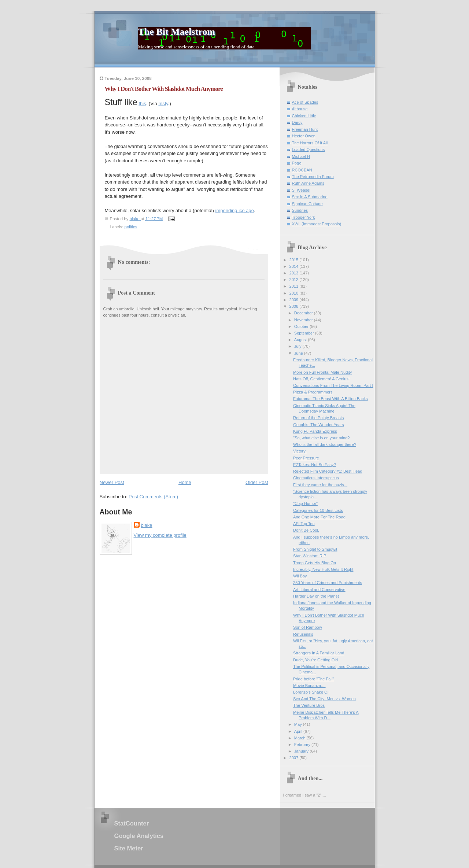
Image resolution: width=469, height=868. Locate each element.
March (300, 738)
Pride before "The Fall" (313, 679)
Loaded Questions (309, 149)
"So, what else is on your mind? (321, 438)
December (304, 313)
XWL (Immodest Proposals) (317, 224)
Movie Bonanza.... (309, 686)
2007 (295, 758)
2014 (295, 266)
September (305, 333)
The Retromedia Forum (313, 177)
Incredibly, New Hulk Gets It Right (323, 569)
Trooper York (304, 217)
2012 (295, 280)
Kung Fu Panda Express (315, 431)
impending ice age (235, 210)
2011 (295, 286)
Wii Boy (300, 576)
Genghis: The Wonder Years (318, 425)
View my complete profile (160, 535)
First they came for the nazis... (320, 485)
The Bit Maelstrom (177, 32)
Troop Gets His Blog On (315, 563)
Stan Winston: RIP (310, 556)
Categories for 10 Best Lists (318, 510)
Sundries (300, 210)
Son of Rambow (308, 627)
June (299, 353)
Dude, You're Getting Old (315, 660)
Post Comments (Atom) (153, 497)
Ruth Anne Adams (308, 183)
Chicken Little (304, 116)
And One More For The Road (319, 517)
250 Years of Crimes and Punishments (328, 583)
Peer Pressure (306, 458)
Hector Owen (304, 136)
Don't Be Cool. (306, 530)
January (302, 751)
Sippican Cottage (307, 204)
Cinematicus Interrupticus (316, 478)
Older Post (257, 482)
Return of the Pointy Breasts (318, 418)
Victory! (300, 451)
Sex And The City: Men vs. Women (324, 699)
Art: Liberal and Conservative (319, 590)
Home (185, 482)
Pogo (297, 163)
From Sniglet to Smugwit (315, 549)
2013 (295, 273)
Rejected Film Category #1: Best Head (328, 471)
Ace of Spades (305, 102)
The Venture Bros (309, 705)
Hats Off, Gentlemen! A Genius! (321, 379)
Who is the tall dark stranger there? (325, 444)
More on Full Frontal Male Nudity (322, 372)
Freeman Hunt (305, 129)
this (142, 104)
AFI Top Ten (304, 524)
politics (131, 227)
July (298, 346)
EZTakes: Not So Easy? (315, 465)
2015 (295, 260)
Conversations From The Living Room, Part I (333, 385)
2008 (295, 306)
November (304, 320)
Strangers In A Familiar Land (319, 653)
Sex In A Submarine (310, 197)
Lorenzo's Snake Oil (311, 692)
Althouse (300, 109)
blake (147, 525)
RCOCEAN (302, 170)
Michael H (301, 156)
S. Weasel (301, 190)
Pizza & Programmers (313, 392)
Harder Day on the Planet (316, 596)
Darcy (297, 122)
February (303, 745)
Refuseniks (303, 634)
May (299, 724)
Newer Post (112, 482)
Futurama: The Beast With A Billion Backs (330, 399)
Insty (163, 104)
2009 (295, 300)
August (301, 340)
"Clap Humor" (305, 503)
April (299, 731)
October (302, 326)
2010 (295, 293)
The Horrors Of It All (310, 143)
